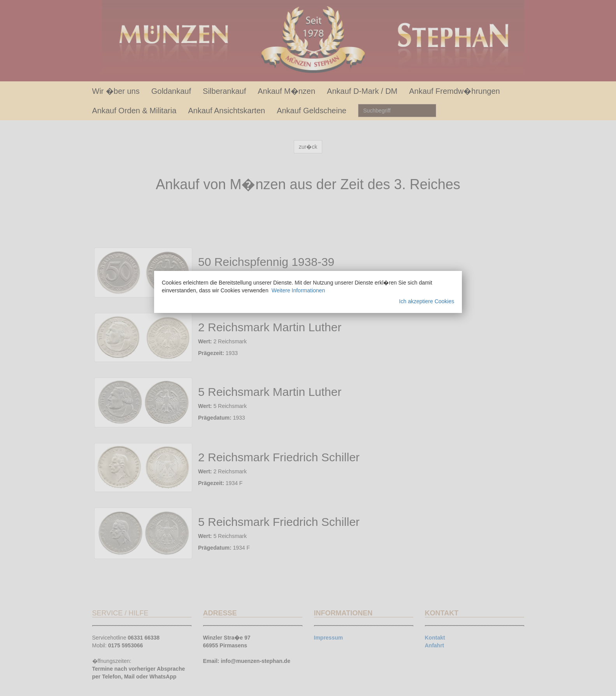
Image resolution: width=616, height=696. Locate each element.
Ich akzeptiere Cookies (427, 301)
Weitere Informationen (298, 290)
